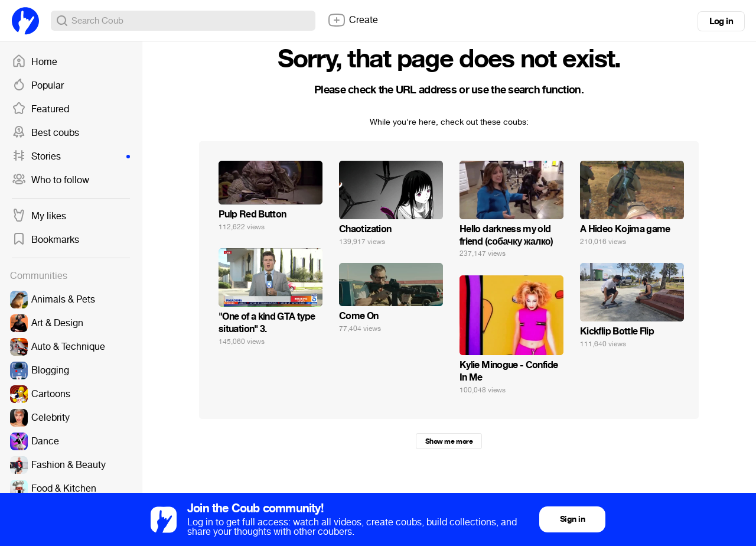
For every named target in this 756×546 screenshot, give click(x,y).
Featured (40, 109)
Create (353, 20)
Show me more (449, 441)
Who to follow (50, 180)
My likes (39, 216)
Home (35, 62)
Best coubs (45, 133)
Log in (721, 21)
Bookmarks (45, 240)
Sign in (572, 519)
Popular (38, 86)
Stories (71, 157)
